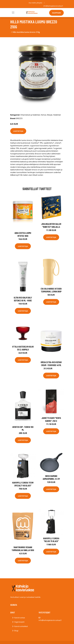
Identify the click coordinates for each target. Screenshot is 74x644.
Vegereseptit (19, 622)
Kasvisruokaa (20, 618)
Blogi (16, 631)
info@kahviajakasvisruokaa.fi (53, 6)
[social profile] (44, 3)
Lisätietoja (18, 131)
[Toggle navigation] (13, 13)
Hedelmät (57, 115)
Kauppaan (56, 13)
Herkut (43, 115)
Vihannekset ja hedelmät (30, 115)
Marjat (50, 115)
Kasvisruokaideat (21, 626)
